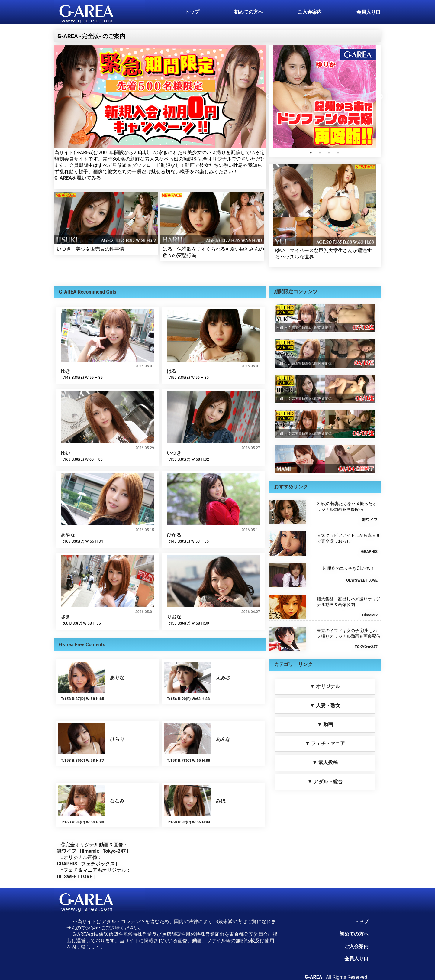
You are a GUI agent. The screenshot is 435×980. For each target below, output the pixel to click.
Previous (269, 97)
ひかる (174, 535)
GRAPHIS (67, 864)
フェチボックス (98, 864)
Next (380, 97)
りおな (174, 617)
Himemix (89, 851)
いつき (64, 249)
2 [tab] (320, 153)
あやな (68, 535)
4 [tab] (338, 153)
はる (167, 249)
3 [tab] (329, 153)
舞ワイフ (66, 851)
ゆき (66, 371)
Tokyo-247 (114, 851)
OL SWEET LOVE (75, 876)
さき (66, 617)
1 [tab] (311, 153)
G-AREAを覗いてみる (78, 178)
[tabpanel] (324, 97)
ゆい (280, 250)
